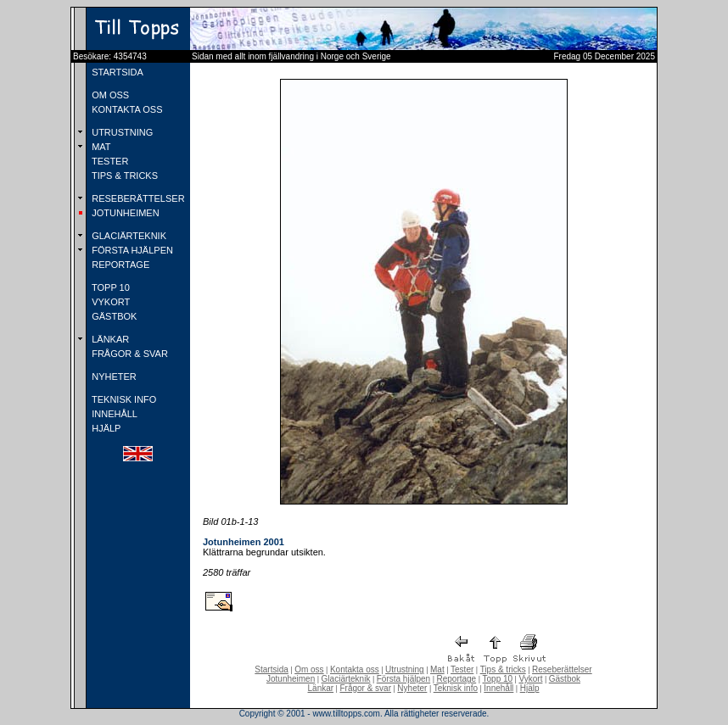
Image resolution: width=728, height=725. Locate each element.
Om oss (309, 669)
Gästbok (565, 679)
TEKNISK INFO (123, 399)
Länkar (321, 688)
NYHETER (113, 376)
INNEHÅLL (113, 414)
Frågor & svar (365, 688)
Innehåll (498, 688)
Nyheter (412, 688)
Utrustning (405, 669)
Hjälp (530, 688)
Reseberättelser (562, 669)
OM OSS (109, 95)
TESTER (109, 161)
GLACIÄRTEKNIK (128, 236)
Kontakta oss (355, 669)
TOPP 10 (109, 287)
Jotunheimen (291, 679)
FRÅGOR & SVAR (129, 354)
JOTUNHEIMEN (124, 213)
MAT (100, 147)
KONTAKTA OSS (126, 109)
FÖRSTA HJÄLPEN (131, 250)
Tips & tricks (503, 669)
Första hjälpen (403, 679)
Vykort (530, 679)
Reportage (456, 679)
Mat (437, 669)
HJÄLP (105, 428)
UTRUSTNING (121, 132)
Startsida (271, 669)
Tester (462, 669)
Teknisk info (456, 688)
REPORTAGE (119, 265)
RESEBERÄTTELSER (137, 198)
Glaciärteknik (346, 679)
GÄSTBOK (113, 316)
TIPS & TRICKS (123, 176)
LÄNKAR (109, 339)
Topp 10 (498, 679)
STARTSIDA (116, 72)
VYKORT (109, 302)
